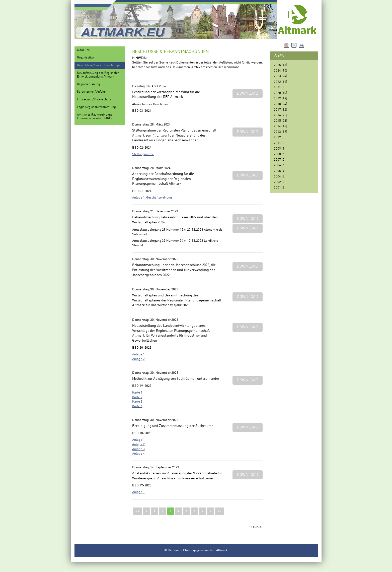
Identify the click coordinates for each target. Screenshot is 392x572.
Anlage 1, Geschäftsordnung (152, 198)
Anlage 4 (138, 454)
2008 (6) (280, 154)
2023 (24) (281, 76)
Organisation (86, 58)
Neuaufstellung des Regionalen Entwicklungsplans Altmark (98, 75)
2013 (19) (281, 132)
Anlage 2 (138, 359)
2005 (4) (280, 171)
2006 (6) (280, 165)
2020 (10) (281, 93)
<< (137, 511)
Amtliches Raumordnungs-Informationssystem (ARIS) (95, 117)
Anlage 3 (138, 449)
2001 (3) (280, 188)
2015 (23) (281, 121)
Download (248, 94)
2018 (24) (281, 104)
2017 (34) (281, 110)
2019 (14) (281, 99)
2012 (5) (280, 137)
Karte (136, 393)
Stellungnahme (143, 154)
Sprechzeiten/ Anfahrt (92, 92)
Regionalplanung (89, 84)
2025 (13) (281, 65)
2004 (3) (280, 177)
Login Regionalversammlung (96, 107)
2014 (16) (281, 126)
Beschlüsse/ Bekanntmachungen (99, 66)
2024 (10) (281, 71)
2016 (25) (281, 115)
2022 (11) (281, 82)
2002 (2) (280, 182)
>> (219, 511)
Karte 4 (137, 406)
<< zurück (256, 527)
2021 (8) (280, 87)
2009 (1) (280, 149)
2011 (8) (280, 143)
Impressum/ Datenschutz (94, 100)
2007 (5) (280, 160)
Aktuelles (83, 50)
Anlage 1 (138, 355)
